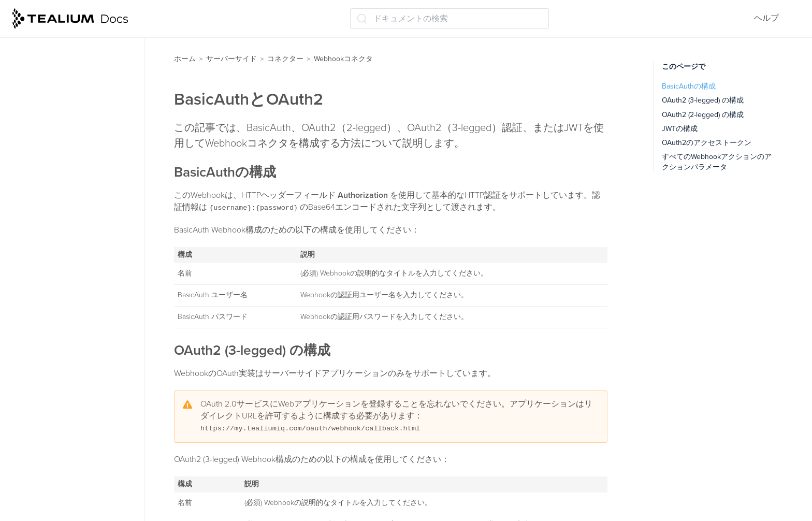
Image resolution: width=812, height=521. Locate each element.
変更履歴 (45, 295)
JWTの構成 (680, 129)
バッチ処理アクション (64, 51)
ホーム (185, 59)
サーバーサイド (231, 59)
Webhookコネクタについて (78, 153)
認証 (36, 193)
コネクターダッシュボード (72, 71)
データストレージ (51, 416)
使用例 (40, 274)
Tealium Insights (47, 457)
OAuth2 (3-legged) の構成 (703, 100)
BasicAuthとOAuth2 (64, 173)
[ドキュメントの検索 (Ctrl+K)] (450, 19)
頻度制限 (38, 92)
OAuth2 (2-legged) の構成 (703, 115)
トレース (34, 437)
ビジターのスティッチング (67, 376)
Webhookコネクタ (56, 133)
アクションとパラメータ (74, 214)
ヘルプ (766, 18)
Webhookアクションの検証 (78, 254)
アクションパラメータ (69, 234)
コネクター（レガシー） (67, 336)
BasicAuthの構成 (689, 86)
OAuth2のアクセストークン (707, 143)
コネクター (285, 59)
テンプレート (47, 112)
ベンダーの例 (52, 315)
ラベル (30, 498)
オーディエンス (47, 356)
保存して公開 (42, 477)
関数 (26, 396)
